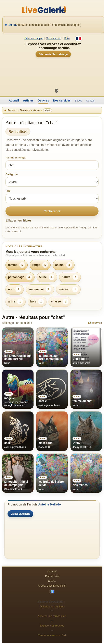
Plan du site (52, 576)
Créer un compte (33, 38)
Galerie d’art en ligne (52, 606)
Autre (36, 110)
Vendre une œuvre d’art (52, 635)
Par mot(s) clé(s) (16, 158)
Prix (8, 191)
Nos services (62, 100)
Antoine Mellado (49, 504)
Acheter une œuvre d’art (52, 616)
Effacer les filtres (19, 220)
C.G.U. (52, 581)
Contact (91, 101)
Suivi (67, 38)
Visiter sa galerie (20, 514)
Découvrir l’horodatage (53, 54)
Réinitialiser (18, 132)
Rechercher (52, 211)
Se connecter (54, 38)
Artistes (28, 100)
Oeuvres (43, 100)
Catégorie (12, 174)
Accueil (14, 100)
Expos (78, 101)
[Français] (79, 38)
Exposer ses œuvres (52, 626)
